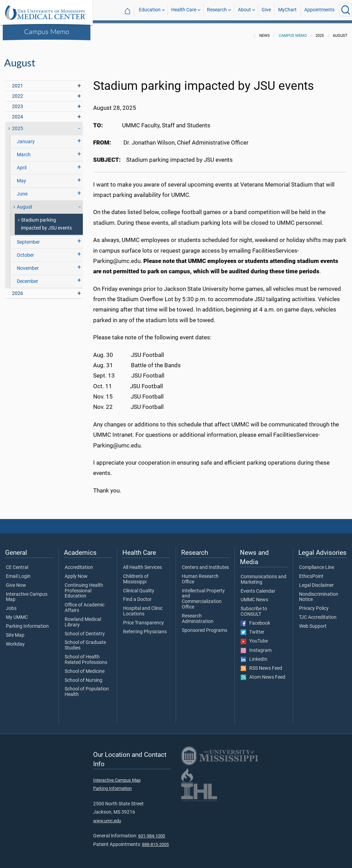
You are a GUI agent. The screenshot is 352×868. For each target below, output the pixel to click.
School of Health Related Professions (86, 656)
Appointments (319, 10)
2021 (18, 82)
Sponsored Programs (205, 626)
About (244, 10)
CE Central (17, 563)
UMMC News (254, 596)
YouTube (254, 637)
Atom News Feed (263, 673)
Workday (15, 640)
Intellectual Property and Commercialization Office (203, 595)
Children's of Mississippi (136, 575)
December (27, 277)
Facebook (255, 619)
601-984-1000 (152, 832)
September (28, 238)
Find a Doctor (137, 595)
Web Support (313, 622)
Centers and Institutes (205, 563)
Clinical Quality (139, 587)
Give (266, 10)
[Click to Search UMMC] (346, 10)
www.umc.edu (107, 817)
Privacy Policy (314, 604)
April (22, 164)
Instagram (256, 646)
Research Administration (198, 615)
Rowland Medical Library (83, 618)
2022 (18, 92)
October (25, 251)
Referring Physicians (145, 628)
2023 (18, 102)
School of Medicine (85, 667)
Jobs (11, 604)
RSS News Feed (261, 664)
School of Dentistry (85, 630)
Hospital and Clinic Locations (143, 607)
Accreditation (79, 563)
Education (150, 10)
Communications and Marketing (263, 575)
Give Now (16, 581)
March (24, 151)
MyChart (287, 10)
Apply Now (76, 572)
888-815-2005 (155, 840)
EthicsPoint (311, 572)
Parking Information (27, 622)
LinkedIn (254, 655)
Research (217, 10)
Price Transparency (144, 619)
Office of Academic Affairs (85, 604)
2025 (18, 124)
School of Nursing (84, 676)
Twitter (252, 628)
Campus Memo (47, 31)
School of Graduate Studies (85, 641)
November (28, 264)
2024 (18, 113)
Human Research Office (200, 575)
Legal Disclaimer (316, 581)
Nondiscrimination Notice (319, 593)
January (26, 137)
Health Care (184, 10)
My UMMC (17, 613)
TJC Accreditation (318, 613)
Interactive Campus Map (27, 593)
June (22, 190)
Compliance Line (317, 563)
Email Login (18, 572)
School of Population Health (87, 688)
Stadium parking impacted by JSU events (46, 220)
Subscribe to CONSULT (254, 607)
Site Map (15, 631)
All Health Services (142, 563)
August (25, 203)
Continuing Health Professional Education (84, 587)
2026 (18, 289)
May (21, 177)
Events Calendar (258, 587)
